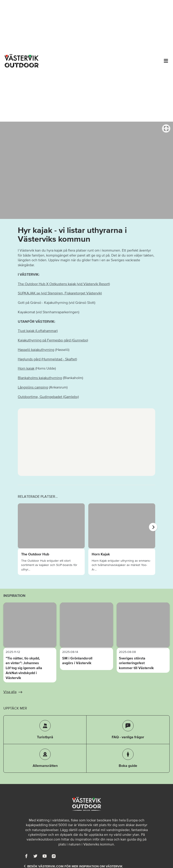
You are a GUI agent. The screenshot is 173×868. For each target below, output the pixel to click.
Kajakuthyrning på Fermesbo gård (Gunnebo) (53, 340)
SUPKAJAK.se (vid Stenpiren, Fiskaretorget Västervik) (60, 293)
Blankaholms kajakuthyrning (40, 378)
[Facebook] (26, 856)
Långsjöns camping (33, 387)
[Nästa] (153, 527)
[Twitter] (35, 856)
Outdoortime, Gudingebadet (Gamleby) (48, 397)
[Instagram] (54, 856)
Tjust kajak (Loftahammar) (38, 331)
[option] (86, 170)
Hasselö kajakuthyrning (36, 350)
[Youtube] (45, 856)
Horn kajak (26, 368)
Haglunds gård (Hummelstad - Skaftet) (47, 359)
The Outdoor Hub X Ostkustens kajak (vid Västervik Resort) (64, 284)
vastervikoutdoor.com (43, 839)
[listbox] (86, 170)
